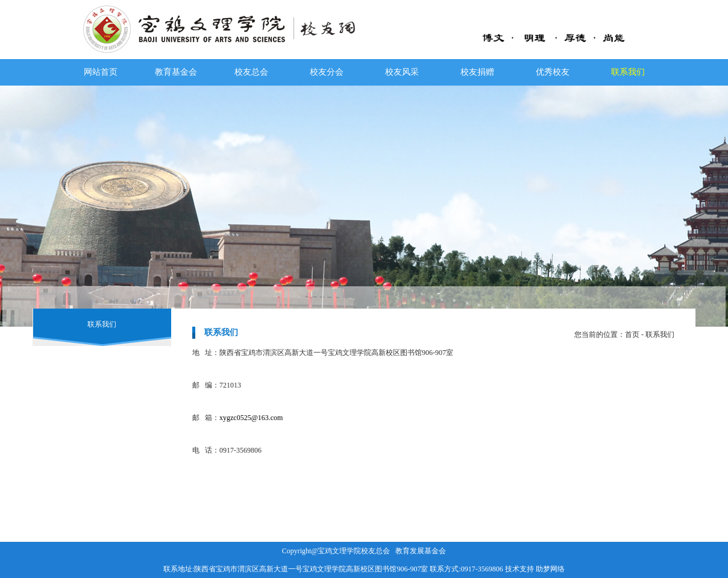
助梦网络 (550, 569)
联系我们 (628, 72)
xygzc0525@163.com (251, 418)
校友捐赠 (477, 72)
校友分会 (327, 72)
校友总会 (251, 72)
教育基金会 (176, 72)
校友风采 (402, 72)
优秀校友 (553, 72)
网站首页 (101, 72)
